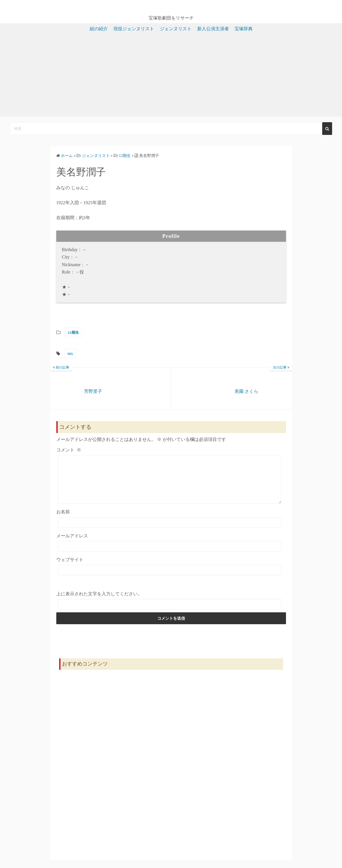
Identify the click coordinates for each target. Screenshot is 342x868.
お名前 (63, 520)
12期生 (73, 332)
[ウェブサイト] (170, 579)
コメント (69, 450)
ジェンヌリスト (176, 29)
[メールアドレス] (170, 555)
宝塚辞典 (244, 29)
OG (70, 354)
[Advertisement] (171, 77)
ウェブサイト (70, 568)
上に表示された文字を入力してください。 (99, 602)
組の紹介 (99, 29)
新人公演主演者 (213, 29)
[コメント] (170, 484)
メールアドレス (72, 544)
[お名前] (170, 531)
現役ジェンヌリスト (134, 29)
